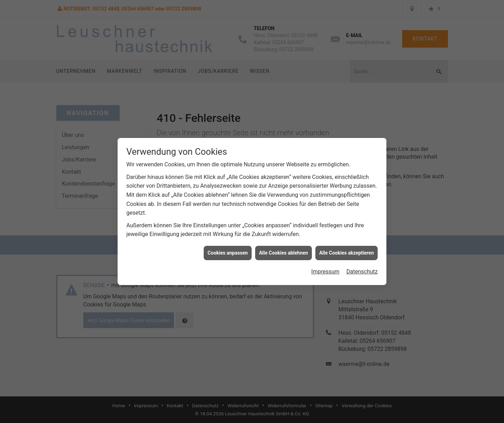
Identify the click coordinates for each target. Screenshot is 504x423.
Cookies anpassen (228, 250)
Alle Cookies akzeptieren (346, 250)
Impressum (325, 268)
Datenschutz (362, 268)
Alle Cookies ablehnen (283, 250)
